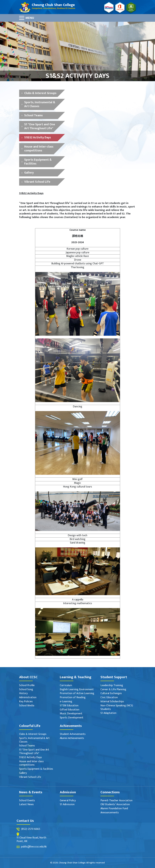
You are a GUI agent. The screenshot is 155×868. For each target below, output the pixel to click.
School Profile (27, 686)
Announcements (110, 813)
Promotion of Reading (73, 698)
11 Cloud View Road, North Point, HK (31, 840)
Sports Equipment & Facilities (38, 162)
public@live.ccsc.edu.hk (34, 847)
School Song (26, 690)
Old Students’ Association (115, 805)
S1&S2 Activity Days (38, 137)
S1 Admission (67, 805)
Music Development (71, 714)
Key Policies (26, 702)
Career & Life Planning (113, 690)
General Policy (68, 801)
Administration (28, 698)
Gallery (29, 173)
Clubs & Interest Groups (40, 93)
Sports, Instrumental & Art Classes (40, 104)
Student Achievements (73, 734)
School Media (27, 706)
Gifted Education (70, 710)
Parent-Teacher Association (116, 801)
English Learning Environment (77, 690)
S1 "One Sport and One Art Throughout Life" (40, 126)
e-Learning (66, 702)
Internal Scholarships (112, 702)
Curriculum (66, 686)
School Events (27, 801)
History (23, 694)
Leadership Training (112, 686)
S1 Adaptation (108, 713)
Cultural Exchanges (111, 694)
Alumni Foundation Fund (114, 809)
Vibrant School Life (37, 182)
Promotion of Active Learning (77, 694)
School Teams (33, 115)
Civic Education (109, 698)
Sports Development (72, 718)
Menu (30, 18)
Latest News (26, 805)
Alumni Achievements (72, 738)
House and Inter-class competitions (39, 149)
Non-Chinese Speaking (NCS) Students (117, 708)
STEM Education (69, 706)
